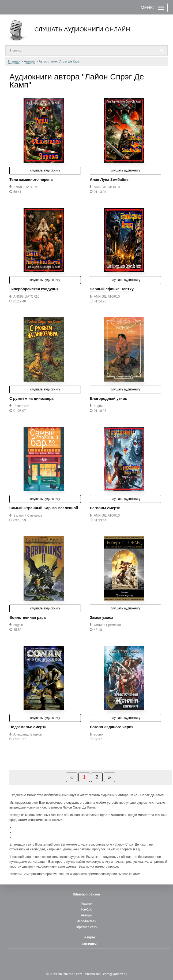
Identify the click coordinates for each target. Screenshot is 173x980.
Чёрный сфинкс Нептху (112, 289)
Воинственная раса (27, 617)
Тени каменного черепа (31, 180)
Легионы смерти (105, 508)
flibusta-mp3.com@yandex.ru (106, 974)
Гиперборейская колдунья (34, 289)
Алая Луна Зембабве (109, 180)
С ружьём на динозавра (31, 398)
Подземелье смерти (28, 727)
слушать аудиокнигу (45, 170)
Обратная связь (86, 927)
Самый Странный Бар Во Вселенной (44, 508)
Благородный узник (108, 398)
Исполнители (86, 921)
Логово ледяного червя (112, 727)
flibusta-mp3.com (70, 974)
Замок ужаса (101, 617)
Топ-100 (86, 909)
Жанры (89, 937)
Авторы (86, 915)
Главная (86, 904)
